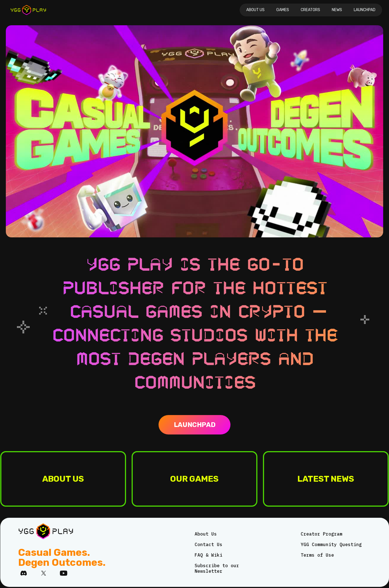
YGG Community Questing (331, 544)
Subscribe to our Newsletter (217, 568)
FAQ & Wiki (209, 555)
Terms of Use (317, 555)
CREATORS (310, 10)
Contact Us (209, 544)
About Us (255, 10)
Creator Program (322, 534)
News (337, 10)
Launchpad (365, 10)
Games (283, 10)
